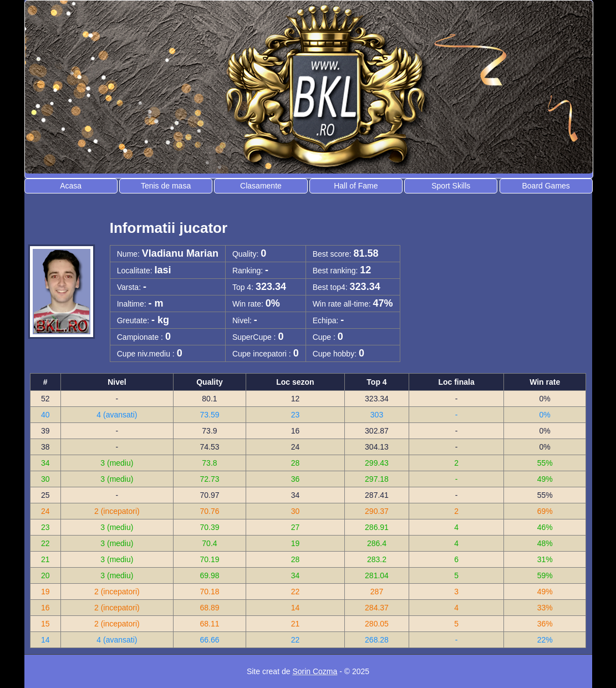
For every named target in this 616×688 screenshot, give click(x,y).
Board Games (546, 186)
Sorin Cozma (315, 671)
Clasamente (261, 186)
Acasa (71, 186)
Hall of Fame (356, 186)
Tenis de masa (166, 186)
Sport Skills (451, 186)
